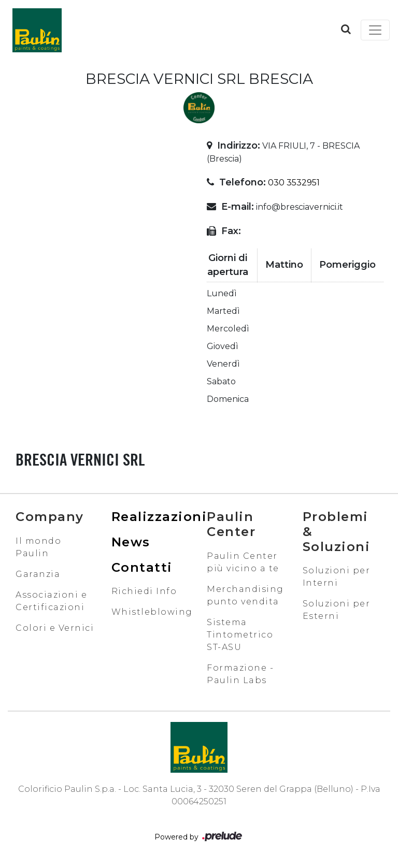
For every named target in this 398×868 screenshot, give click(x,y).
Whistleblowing (152, 612)
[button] (346, 29)
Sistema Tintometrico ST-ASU (240, 635)
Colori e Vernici (55, 628)
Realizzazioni (159, 517)
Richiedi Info (144, 591)
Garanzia (38, 574)
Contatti (142, 567)
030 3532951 (294, 183)
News (131, 542)
